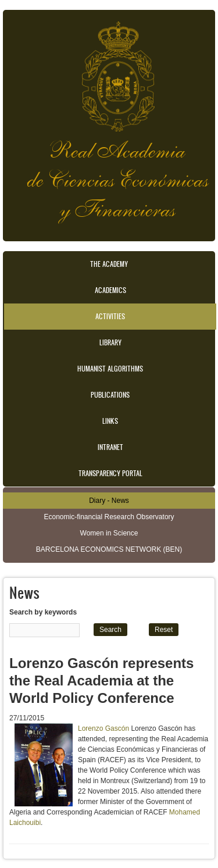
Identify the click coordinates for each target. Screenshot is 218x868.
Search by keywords (43, 612)
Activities (110, 316)
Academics (110, 290)
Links (110, 421)
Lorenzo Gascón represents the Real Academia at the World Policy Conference (101, 681)
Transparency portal (110, 473)
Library (110, 342)
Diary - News (109, 501)
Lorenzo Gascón (103, 728)
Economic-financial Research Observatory (109, 517)
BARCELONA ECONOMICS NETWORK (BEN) (109, 549)
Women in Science (109, 533)
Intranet (110, 447)
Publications (110, 395)
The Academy (109, 264)
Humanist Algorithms (110, 369)
